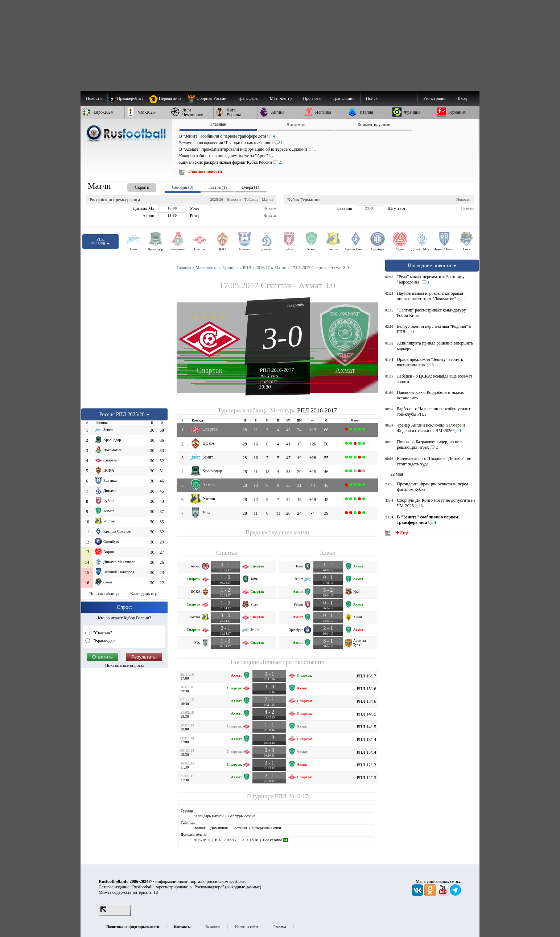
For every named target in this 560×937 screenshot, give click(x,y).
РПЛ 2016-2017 (277, 370)
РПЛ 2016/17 (292, 796)
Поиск (372, 98)
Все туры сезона (242, 816)
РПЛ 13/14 (366, 740)
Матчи (267, 199)
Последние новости (432, 265)
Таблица (251, 199)
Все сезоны (275, 840)
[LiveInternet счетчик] (115, 914)
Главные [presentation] (218, 124)
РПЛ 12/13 (366, 765)
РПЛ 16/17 (366, 676)
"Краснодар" (104, 640)
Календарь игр (144, 594)
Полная (199, 828)
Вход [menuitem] (462, 98)
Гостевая (240, 828)
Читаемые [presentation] (296, 125)
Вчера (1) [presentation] (250, 187)
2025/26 (216, 199)
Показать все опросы (125, 665)
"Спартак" (102, 633)
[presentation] (135, 186)
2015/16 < (202, 840)
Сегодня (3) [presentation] (183, 187)
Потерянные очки (266, 828)
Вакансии (213, 927)
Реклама (280, 927)
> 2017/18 (250, 840)
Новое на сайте (247, 927)
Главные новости (205, 171)
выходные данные (243, 887)
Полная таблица (104, 594)
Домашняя (219, 828)
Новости (234, 199)
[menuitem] (209, 98)
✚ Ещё (401, 533)
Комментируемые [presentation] (374, 125)
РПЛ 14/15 (366, 714)
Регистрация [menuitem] (435, 98)
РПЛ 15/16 (366, 689)
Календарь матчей (208, 816)
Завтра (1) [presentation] (218, 187)
